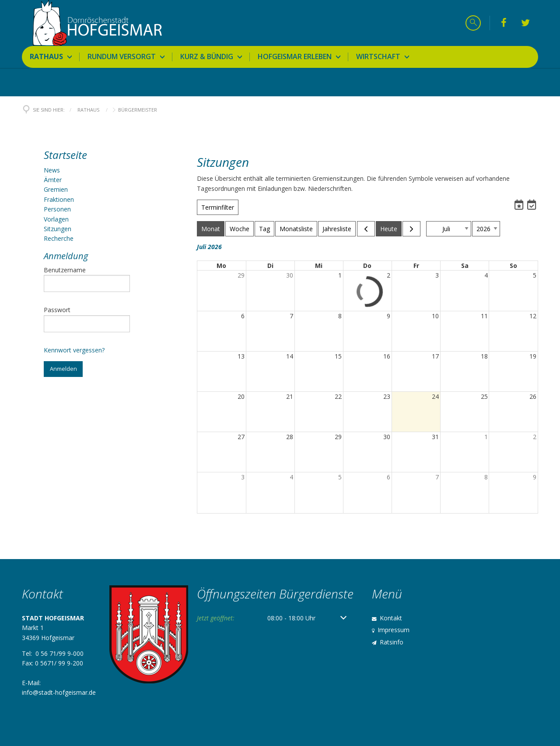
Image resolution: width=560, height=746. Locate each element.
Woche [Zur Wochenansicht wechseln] (240, 229)
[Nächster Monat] (411, 229)
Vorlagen (56, 219)
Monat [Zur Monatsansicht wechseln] (211, 229)
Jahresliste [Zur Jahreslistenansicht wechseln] (337, 229)
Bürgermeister (138, 110)
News (52, 170)
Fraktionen (59, 199)
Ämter (53, 180)
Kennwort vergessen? (74, 350)
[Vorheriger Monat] (366, 229)
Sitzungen (58, 229)
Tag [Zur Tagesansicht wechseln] (264, 229)
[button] (532, 206)
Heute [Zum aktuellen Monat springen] (389, 229)
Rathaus (88, 110)
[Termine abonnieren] (520, 205)
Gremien (56, 189)
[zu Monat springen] (449, 229)
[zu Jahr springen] (486, 229)
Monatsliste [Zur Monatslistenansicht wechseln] (296, 229)
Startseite (65, 155)
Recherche (59, 238)
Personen (57, 209)
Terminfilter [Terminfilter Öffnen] (218, 207)
